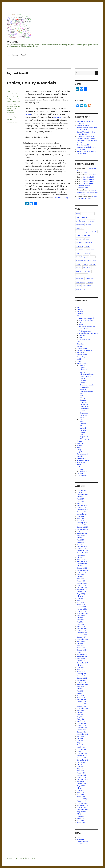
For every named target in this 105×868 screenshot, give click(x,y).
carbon (88, 225)
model (78, 264)
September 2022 (83, 553)
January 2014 (81, 676)
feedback (79, 250)
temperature (90, 279)
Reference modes (83, 126)
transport (90, 282)
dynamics (79, 243)
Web (82, 394)
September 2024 (83, 514)
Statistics (80, 456)
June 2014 (80, 667)
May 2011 (80, 743)
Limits (95, 261)
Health (83, 411)
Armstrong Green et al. (86, 318)
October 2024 (82, 512)
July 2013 (80, 689)
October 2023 (82, 531)
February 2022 (82, 562)
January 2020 (82, 585)
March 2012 (81, 721)
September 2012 (82, 708)
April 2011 (80, 745)
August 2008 (81, 812)
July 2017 (80, 644)
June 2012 (80, 715)
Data (79, 342)
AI (78, 305)
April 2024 (81, 521)
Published (84, 430)
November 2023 (82, 529)
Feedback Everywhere (84, 350)
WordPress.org (82, 844)
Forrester (87, 253)
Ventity (81, 469)
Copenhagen (87, 235)
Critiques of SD (82, 149)
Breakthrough (81, 221)
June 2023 (80, 540)
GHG (94, 253)
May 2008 (80, 818)
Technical (82, 366)
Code (82, 422)
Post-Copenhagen (85, 331)
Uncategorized (82, 476)
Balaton (9, 97)
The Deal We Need (85, 340)
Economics (84, 404)
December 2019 (82, 587)
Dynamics (84, 402)
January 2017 (81, 652)
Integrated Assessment (84, 261)
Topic (81, 396)
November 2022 (82, 551)
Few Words (81, 353)
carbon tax (80, 228)
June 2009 (80, 790)
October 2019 (81, 592)
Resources (84, 415)
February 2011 (82, 749)
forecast (79, 253)
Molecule (83, 428)
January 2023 (82, 549)
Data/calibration (86, 376)
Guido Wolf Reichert (84, 186)
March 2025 (81, 503)
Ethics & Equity (82, 348)
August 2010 (81, 762)
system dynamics (82, 275)
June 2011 (80, 741)
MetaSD (13, 42)
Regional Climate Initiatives (88, 333)
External (83, 424)
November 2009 (82, 782)
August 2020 (81, 575)
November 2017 (82, 635)
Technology (80, 279)
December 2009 (82, 779)
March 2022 (81, 559)
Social (82, 417)
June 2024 (80, 516)
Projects (80, 452)
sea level (88, 271)
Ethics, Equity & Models (32, 83)
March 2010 (81, 773)
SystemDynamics (83, 461)
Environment (85, 409)
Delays (83, 379)
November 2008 (82, 805)
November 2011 (82, 730)
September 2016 (82, 657)
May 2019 (80, 600)
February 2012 (82, 723)
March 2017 (81, 648)
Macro (83, 426)
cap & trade (80, 225)
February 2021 (82, 568)
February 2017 (82, 650)
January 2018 (81, 631)
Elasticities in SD (88, 177)
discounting (16, 106)
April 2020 (81, 579)
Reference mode (83, 454)
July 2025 (80, 497)
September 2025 (83, 495)
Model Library (12, 55)
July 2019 (80, 596)
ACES (78, 214)
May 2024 (80, 518)
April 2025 (80, 501)
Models (18, 101)
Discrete (83, 381)
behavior (10, 104)
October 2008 (82, 808)
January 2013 (81, 702)
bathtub (91, 214)
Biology (83, 398)
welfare (9, 119)
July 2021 (80, 566)
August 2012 (81, 710)
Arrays (83, 372)
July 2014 (80, 665)
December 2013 (82, 678)
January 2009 (82, 801)
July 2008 (80, 814)
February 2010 (82, 775)
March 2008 (81, 823)
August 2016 (81, 659)
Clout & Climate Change (87, 320)
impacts (82, 325)
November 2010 (82, 756)
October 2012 (81, 706)
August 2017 (81, 641)
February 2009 (82, 799)
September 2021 (83, 564)
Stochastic (84, 389)
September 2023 (83, 534)
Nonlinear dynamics (87, 385)
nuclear (79, 268)
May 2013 (80, 693)
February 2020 (82, 583)
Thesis (83, 432)
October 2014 (81, 661)
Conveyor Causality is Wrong (87, 147)
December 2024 (82, 510)
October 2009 (82, 784)
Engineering (85, 407)
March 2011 (81, 747)
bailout (84, 214)
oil (84, 268)
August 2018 (81, 616)
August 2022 (81, 555)
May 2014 (80, 669)
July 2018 (80, 618)
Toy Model (84, 437)
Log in (79, 837)
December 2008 (82, 803)
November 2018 (82, 609)
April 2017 (80, 646)
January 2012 (81, 726)
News (79, 448)
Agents (83, 368)
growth (86, 257)
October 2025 (81, 493)
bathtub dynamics (82, 217)
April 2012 (80, 719)
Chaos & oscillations (87, 374)
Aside (79, 307)
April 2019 (80, 603)
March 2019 (81, 605)
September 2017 (82, 639)
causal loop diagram (83, 232)
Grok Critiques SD (83, 145)
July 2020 (80, 577)
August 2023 (81, 536)
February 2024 (82, 523)
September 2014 (82, 663)
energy (87, 246)
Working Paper (85, 439)
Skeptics (82, 338)
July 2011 (80, 739)
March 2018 (81, 626)
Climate (94, 232)
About (23, 55)
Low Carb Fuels (84, 329)
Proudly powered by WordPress (25, 858)
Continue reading (61, 198)
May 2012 (80, 717)
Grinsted (79, 257)
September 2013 (82, 685)
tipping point (80, 282)
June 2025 (80, 499)
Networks (80, 445)
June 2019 (80, 598)
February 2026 (82, 490)
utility (14, 117)
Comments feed (83, 842)
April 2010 (80, 771)
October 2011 (81, 732)
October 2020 (82, 572)
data (87, 239)
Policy (89, 268)
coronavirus (80, 239)
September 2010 (82, 760)
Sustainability (82, 458)
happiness (10, 110)
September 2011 (82, 734)
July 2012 (80, 713)
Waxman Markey (82, 289)
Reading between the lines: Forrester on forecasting (87, 192)
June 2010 (80, 767)
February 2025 (82, 506)
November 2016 (82, 654)
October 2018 (81, 611)
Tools (79, 465)
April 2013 (80, 695)
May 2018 (80, 622)
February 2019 (82, 607)
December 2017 (82, 633)
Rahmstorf (80, 271)
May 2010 (80, 769)
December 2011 (82, 728)
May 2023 (80, 542)
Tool (82, 435)
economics (88, 243)
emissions (79, 246)
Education (80, 344)
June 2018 (80, 620)
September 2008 (83, 810)
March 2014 (81, 672)
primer (28, 114)
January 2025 (81, 508)
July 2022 (80, 557)
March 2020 (81, 581)
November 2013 (82, 680)
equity (9, 108)
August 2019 (81, 594)
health (93, 257)
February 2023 (82, 546)
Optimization (85, 387)
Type (81, 420)
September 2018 (82, 613)
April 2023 (80, 544)
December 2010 (82, 754)
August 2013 (81, 687)
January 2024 (82, 525)
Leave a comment (13, 122)
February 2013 (82, 700)
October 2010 (81, 758)
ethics (14, 108)
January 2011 (81, 751)
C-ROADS (91, 221)
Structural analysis (87, 391)
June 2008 (80, 816)
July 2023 (80, 538)
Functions (84, 383)
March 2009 (81, 797)
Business (80, 314)
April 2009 (81, 795)
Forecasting (81, 357)
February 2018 (82, 628)
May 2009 (80, 792)
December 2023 (82, 527)
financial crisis (89, 250)
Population (84, 413)
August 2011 (81, 736)
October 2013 (81, 682)
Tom (8, 91)
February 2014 (82, 674)
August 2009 (81, 786)
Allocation (84, 370)
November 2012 (82, 704)
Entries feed (81, 840)
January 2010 (81, 777)
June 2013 (80, 691)
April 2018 (80, 624)
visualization (87, 286)
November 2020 (82, 570)
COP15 (78, 235)
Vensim (78, 286)
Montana (92, 264)
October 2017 (81, 637)
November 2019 (82, 590)
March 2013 (81, 698)
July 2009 (80, 788)
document (57, 117)
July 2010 (80, 764)
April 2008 (81, 820)
